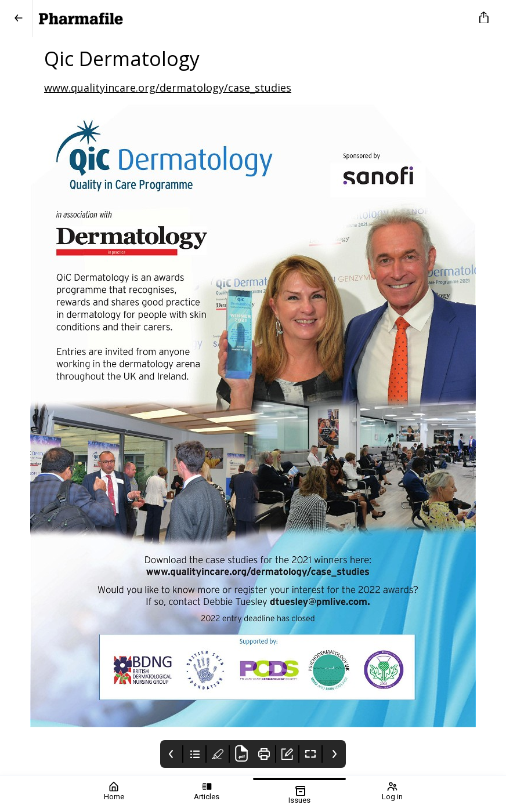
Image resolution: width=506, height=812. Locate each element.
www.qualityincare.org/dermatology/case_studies (168, 88)
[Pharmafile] (251, 19)
